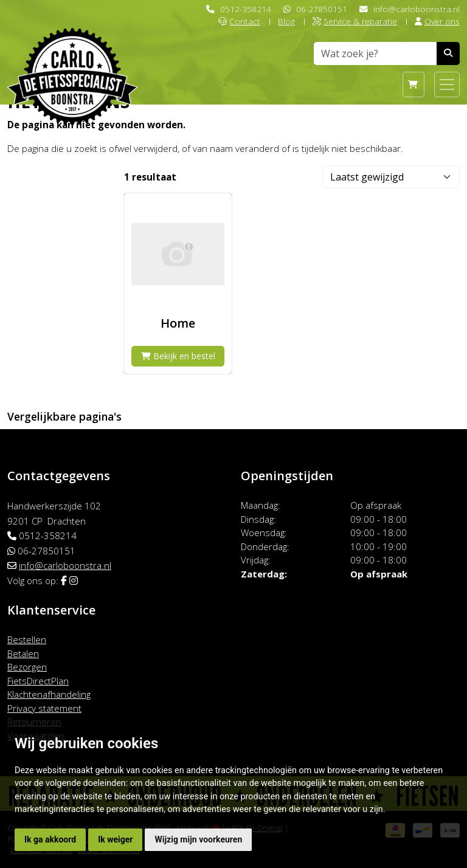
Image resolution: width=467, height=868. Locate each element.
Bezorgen (27, 667)
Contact (239, 21)
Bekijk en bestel (178, 356)
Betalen (23, 653)
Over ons (437, 21)
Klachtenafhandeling (49, 694)
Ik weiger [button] (115, 839)
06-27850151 (322, 9)
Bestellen (27, 639)
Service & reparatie (355, 21)
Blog (286, 21)
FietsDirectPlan (38, 681)
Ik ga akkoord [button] (50, 839)
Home (178, 323)
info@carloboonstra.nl (417, 9)
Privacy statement (44, 708)
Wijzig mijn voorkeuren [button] (198, 839)
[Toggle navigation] (447, 84)
